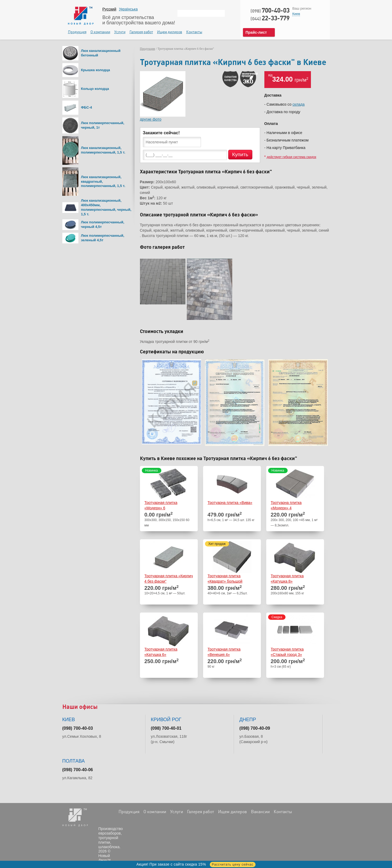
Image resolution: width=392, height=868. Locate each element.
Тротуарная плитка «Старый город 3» (287, 652)
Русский (109, 9)
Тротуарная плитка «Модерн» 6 (161, 505)
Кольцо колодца (95, 89)
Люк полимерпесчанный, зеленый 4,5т (103, 238)
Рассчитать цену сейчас (233, 865)
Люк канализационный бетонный (101, 53)
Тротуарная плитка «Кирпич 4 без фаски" (169, 579)
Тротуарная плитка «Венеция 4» (224, 652)
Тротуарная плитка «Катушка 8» (287, 579)
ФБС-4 (87, 107)
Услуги (120, 32)
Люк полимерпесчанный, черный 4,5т (103, 224)
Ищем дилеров (170, 32)
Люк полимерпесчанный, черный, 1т (103, 125)
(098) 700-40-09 (255, 728)
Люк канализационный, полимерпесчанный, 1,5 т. (103, 150)
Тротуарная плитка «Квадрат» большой (225, 579)
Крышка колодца (96, 70)
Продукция (77, 32)
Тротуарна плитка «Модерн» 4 (286, 505)
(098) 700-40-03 (78, 728)
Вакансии (260, 812)
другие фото (151, 119)
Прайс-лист (256, 32)
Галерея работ (141, 32)
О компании (100, 32)
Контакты (194, 32)
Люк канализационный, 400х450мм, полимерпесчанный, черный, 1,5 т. (106, 207)
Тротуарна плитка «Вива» (230, 503)
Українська (128, 9)
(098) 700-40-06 (78, 770)
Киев (296, 14)
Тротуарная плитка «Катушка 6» (161, 652)
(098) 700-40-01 (166, 728)
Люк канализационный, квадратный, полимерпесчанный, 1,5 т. (103, 181)
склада (298, 104)
